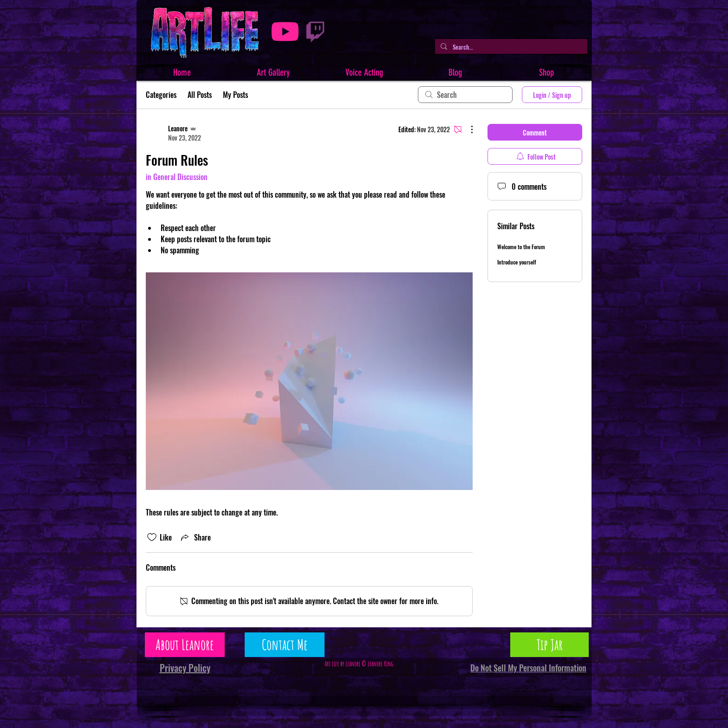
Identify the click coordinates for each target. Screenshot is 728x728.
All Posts (200, 95)
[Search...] (510, 47)
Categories (161, 95)
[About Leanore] (185, 645)
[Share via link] (195, 537)
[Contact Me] (285, 645)
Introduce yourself (517, 262)
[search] (465, 95)
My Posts (235, 95)
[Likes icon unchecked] (152, 537)
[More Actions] (467, 129)
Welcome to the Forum (521, 247)
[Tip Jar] (549, 645)
